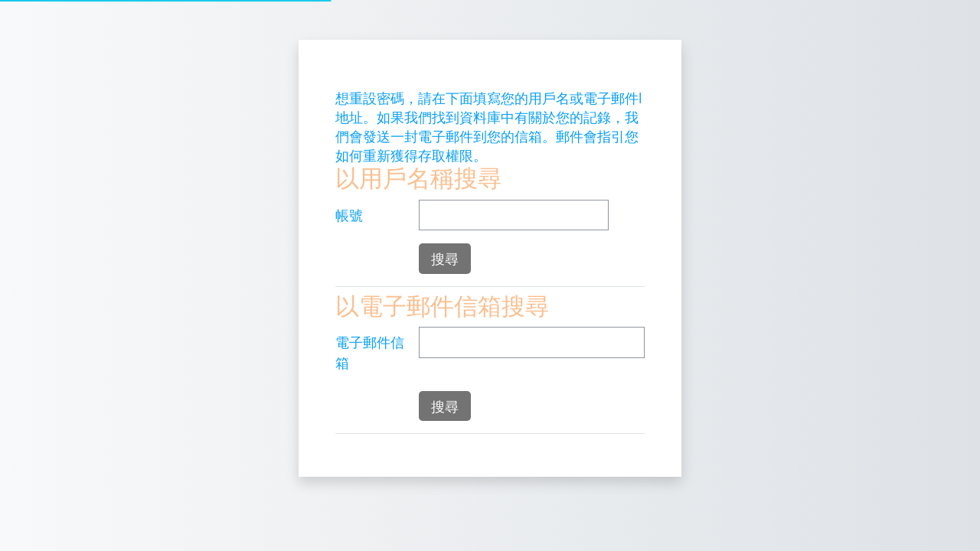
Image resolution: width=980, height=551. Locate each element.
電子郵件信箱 (370, 352)
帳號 (349, 215)
